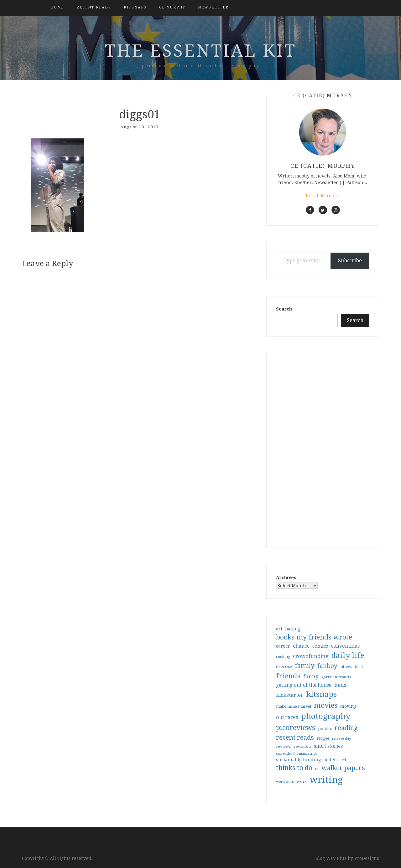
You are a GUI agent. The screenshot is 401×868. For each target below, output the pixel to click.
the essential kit (201, 51)
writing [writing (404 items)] (326, 780)
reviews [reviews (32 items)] (283, 746)
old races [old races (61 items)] (287, 717)
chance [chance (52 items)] (301, 646)
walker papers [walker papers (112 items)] (343, 768)
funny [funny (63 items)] (311, 676)
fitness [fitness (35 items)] (346, 667)
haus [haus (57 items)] (340, 685)
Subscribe (350, 261)
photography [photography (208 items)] (326, 716)
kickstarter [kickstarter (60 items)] (290, 695)
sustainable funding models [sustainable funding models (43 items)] (307, 760)
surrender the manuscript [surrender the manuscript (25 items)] (297, 754)
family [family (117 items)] (305, 666)
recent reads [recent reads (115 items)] (295, 737)
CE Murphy (172, 7)
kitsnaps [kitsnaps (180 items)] (321, 694)
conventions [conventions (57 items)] (345, 646)
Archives (286, 578)
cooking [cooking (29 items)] (283, 657)
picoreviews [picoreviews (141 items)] (296, 727)
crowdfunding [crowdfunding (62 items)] (311, 656)
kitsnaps (135, 7)
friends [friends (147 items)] (288, 676)
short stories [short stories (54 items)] (328, 746)
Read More (323, 196)
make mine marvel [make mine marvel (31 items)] (294, 706)
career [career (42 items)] (283, 646)
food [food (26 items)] (359, 667)
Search (284, 309)
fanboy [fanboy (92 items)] (327, 666)
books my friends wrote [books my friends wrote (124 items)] (314, 637)
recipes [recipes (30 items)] (323, 738)
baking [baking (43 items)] (293, 629)
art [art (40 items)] (279, 629)
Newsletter (213, 7)
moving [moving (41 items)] (348, 706)
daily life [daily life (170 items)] (348, 655)
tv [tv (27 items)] (317, 769)
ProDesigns (367, 858)
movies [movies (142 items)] (326, 705)
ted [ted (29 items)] (343, 760)
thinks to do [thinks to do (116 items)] (294, 768)
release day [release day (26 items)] (341, 739)
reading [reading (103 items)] (346, 728)
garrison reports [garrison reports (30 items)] (336, 677)
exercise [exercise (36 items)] (284, 667)
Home (57, 7)
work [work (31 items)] (302, 782)
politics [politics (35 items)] (325, 729)
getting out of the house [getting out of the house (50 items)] (304, 685)
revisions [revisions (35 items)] (302, 746)
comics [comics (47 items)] (320, 646)
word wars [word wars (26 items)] (285, 782)
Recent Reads (94, 7)
